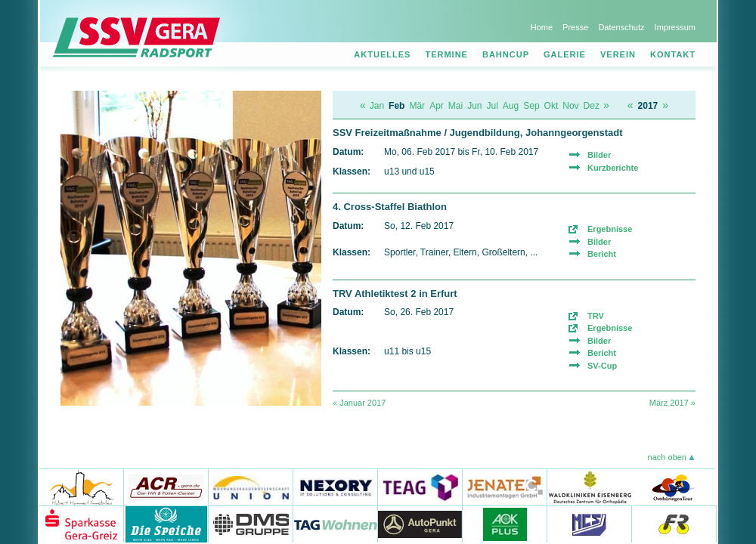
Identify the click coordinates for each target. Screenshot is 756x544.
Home (542, 27)
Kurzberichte (613, 168)
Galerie (565, 54)
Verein (618, 54)
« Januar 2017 (359, 403)
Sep (531, 106)
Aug (511, 106)
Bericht (602, 254)
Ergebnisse (610, 229)
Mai (455, 106)
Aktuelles (382, 54)
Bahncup (506, 54)
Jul (493, 106)
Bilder (599, 155)
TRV (596, 316)
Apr (437, 106)
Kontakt (673, 54)
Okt (552, 106)
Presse (575, 27)
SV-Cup (602, 366)
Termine (446, 54)
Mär (417, 106)
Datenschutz (621, 27)
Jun (474, 106)
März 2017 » (672, 403)
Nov (570, 106)
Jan (377, 106)
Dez (592, 106)
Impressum (675, 27)
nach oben (667, 457)
